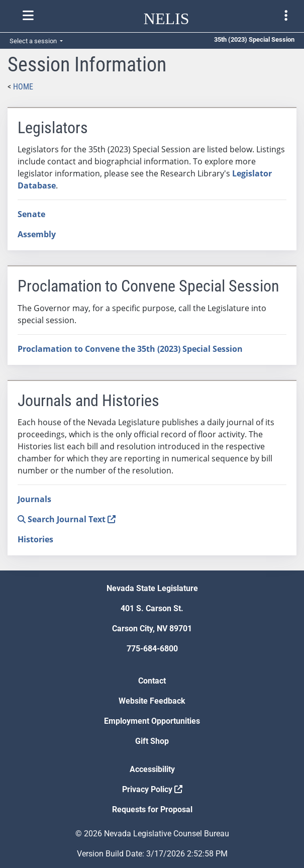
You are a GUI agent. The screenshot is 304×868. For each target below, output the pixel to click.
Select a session (34, 41)
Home (23, 87)
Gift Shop (152, 741)
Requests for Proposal (152, 809)
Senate (31, 214)
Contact (152, 681)
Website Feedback (152, 701)
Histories (35, 539)
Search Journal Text (67, 519)
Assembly (37, 234)
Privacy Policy (152, 789)
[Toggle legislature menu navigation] (286, 16)
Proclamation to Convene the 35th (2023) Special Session (130, 349)
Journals (34, 499)
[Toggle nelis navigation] (28, 16)
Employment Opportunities (152, 721)
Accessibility (152, 769)
